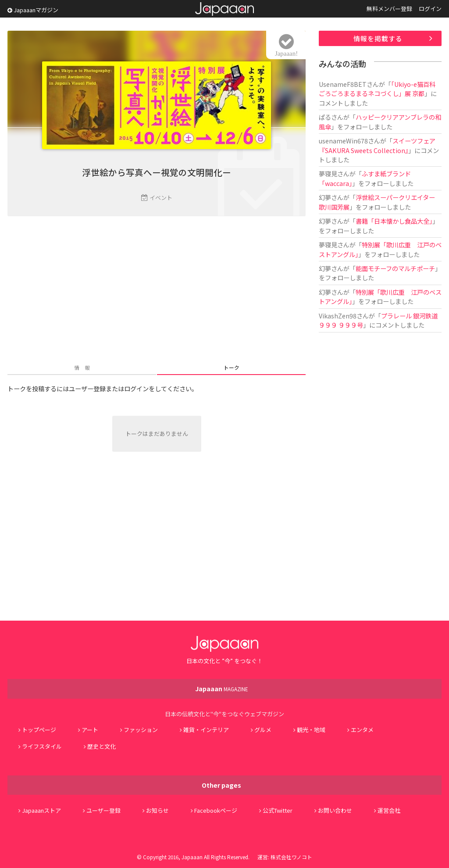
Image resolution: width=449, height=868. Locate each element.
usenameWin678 (343, 141)
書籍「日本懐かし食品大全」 (394, 221)
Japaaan (224, 9)
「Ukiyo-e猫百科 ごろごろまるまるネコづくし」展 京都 (380, 89)
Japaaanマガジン (33, 10)
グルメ (263, 730)
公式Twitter (278, 810)
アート (90, 730)
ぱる (325, 117)
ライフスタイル (42, 746)
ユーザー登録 (103, 810)
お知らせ (157, 810)
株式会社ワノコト (291, 857)
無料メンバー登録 (389, 9)
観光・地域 (311, 730)
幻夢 (325, 197)
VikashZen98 (338, 316)
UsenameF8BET (343, 84)
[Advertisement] (157, 291)
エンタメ (362, 730)
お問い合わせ (335, 810)
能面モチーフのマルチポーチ (395, 268)
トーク (232, 367)
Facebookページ (216, 810)
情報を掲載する (378, 38)
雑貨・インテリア (206, 730)
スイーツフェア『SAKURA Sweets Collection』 (377, 145)
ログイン (430, 9)
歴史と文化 (102, 746)
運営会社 (389, 810)
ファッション (141, 730)
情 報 (82, 367)
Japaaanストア (41, 810)
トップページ (39, 730)
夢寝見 (328, 173)
